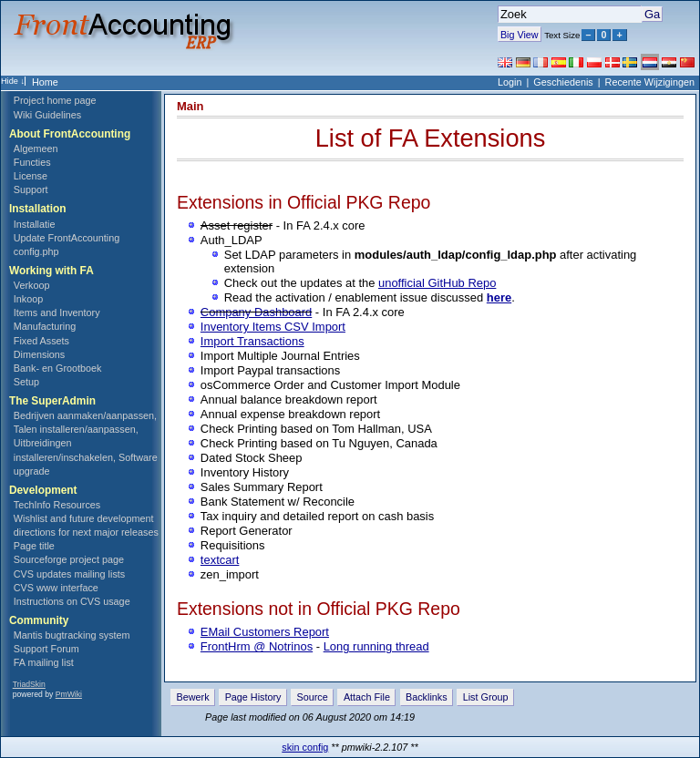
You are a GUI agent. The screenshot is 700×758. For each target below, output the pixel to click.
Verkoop (32, 285)
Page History (253, 697)
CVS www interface (56, 588)
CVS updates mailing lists (69, 574)
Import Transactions (252, 341)
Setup (26, 382)
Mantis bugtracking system (72, 635)
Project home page (55, 100)
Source (313, 697)
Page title (34, 546)
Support (31, 189)
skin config (305, 747)
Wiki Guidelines (47, 115)
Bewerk (193, 697)
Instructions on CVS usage (72, 601)
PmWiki (69, 694)
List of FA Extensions (431, 138)
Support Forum (46, 649)
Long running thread (376, 646)
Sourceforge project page (69, 559)
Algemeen (36, 149)
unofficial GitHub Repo (437, 283)
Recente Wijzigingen (650, 82)
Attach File (367, 697)
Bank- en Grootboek (58, 368)
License (31, 176)
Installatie (35, 224)
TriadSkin (29, 684)
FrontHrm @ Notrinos (257, 646)
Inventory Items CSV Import (273, 327)
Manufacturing (45, 326)
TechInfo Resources (57, 505)
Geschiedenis (563, 82)
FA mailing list (44, 662)
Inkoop (28, 299)
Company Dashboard (256, 312)
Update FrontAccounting (67, 238)
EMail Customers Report (265, 632)
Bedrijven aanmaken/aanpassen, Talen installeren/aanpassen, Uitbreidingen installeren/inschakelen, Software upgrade (86, 443)
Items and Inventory (57, 312)
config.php (36, 251)
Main (190, 106)
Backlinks (427, 697)
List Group (486, 697)
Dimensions (39, 354)
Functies (32, 162)
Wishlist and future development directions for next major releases (86, 525)
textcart (220, 560)
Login (510, 82)
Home (45, 82)
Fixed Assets (41, 341)
